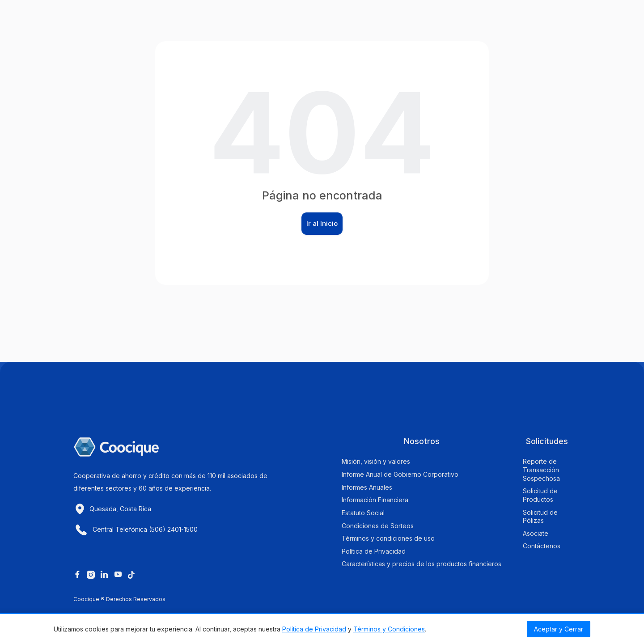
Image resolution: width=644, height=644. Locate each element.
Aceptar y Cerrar (559, 629)
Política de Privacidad (314, 629)
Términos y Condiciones (389, 629)
